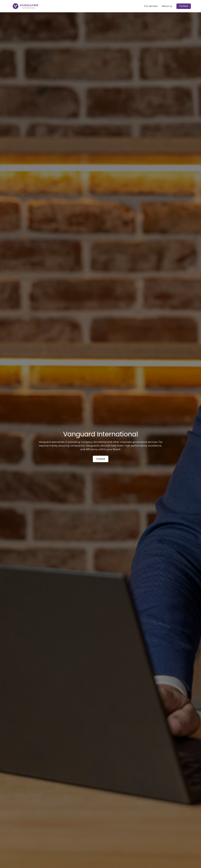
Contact (184, 6)
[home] (25, 6)
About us (167, 6)
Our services (151, 6)
